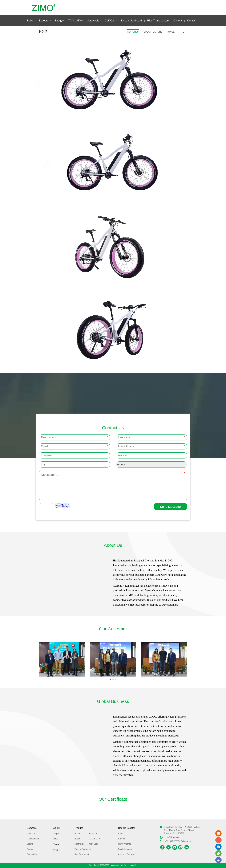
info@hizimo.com (172, 837)
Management (33, 839)
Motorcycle (93, 21)
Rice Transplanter (158, 21)
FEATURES (133, 32)
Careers (30, 849)
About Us (31, 834)
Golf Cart (110, 21)
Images (56, 834)
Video (56, 839)
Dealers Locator (127, 828)
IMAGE (171, 32)
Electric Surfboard (131, 21)
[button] (111, 679)
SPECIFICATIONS (153, 32)
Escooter (44, 21)
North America (125, 844)
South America (125, 849)
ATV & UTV (74, 21)
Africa (121, 834)
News (56, 844)
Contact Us (32, 854)
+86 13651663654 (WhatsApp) (178, 841)
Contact (192, 21)
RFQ (182, 32)
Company (32, 828)
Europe (122, 839)
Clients (30, 844)
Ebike (30, 21)
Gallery (178, 21)
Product (79, 828)
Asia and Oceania (126, 854)
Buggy (58, 21)
